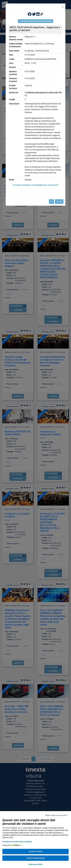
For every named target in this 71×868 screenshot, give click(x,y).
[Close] (63, 7)
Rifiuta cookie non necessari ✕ (57, 815)
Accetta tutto (35, 852)
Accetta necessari (36, 858)
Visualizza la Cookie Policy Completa (17, 842)
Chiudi (59, 201)
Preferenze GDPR (35, 864)
